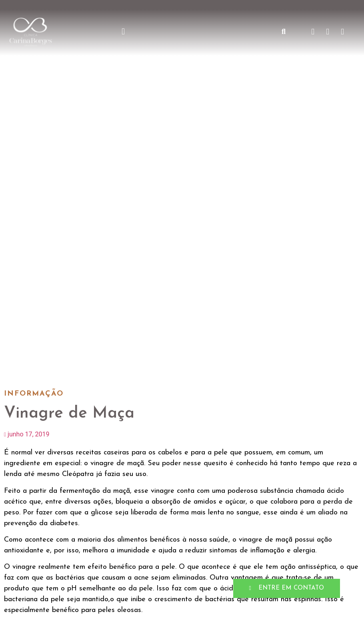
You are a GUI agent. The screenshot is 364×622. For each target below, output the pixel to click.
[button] (123, 32)
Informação (34, 394)
